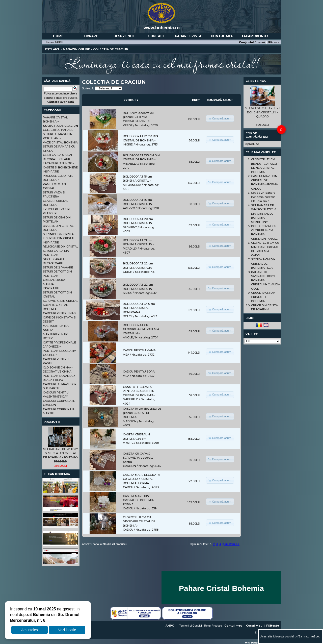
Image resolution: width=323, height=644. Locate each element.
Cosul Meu (254, 626)
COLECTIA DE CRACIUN (111, 49)
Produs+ (131, 100)
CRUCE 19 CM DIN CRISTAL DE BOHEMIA (263, 297)
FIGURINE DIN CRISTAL (59, 238)
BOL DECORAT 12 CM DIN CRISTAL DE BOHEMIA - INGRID (140, 140)
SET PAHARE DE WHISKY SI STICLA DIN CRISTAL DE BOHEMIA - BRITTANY (61, 453)
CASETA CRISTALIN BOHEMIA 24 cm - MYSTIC (136, 439)
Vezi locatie (67, 630)
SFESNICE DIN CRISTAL (59, 234)
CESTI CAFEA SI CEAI (57, 155)
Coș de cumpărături (257, 135)
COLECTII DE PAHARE (58, 130)
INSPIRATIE (51, 171)
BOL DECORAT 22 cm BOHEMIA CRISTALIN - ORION (138, 268)
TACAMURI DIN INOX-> (59, 163)
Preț (196, 100)
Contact (156, 36)
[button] (220, 118)
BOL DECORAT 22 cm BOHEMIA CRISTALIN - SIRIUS (138, 289)
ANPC (170, 626)
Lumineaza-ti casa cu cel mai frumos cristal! (161, 63)
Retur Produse (213, 626)
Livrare (91, 36)
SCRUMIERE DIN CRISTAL (60, 301)
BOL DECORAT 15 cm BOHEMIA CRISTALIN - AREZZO (138, 204)
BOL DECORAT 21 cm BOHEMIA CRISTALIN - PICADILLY (138, 244)
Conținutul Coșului (252, 42)
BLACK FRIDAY (53, 380)
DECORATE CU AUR (57, 159)
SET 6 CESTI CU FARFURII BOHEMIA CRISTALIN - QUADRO (263, 112)
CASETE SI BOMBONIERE (60, 167)
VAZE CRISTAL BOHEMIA (60, 142)
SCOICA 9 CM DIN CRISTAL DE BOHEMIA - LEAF (263, 264)
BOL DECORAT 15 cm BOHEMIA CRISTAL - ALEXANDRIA (137, 181)
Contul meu (222, 36)
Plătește (274, 42)
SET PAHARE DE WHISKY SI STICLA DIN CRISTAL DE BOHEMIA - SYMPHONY (264, 214)
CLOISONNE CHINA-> (58, 367)
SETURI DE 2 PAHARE (58, 267)
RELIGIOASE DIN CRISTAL (61, 246)
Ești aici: (52, 49)
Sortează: (88, 88)
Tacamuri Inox (255, 36)
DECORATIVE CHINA (57, 371)
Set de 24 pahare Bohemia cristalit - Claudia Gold (264, 197)
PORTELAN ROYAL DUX (59, 376)
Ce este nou (256, 81)
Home (58, 36)
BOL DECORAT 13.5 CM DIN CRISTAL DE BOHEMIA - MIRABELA (141, 159)
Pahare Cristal (189, 36)
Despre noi (124, 36)
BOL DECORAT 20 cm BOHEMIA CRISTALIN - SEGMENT (138, 223)
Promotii (52, 422)
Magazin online (76, 49)
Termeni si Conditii (191, 626)
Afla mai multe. (307, 637)
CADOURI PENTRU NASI (60, 313)
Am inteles (29, 630)
